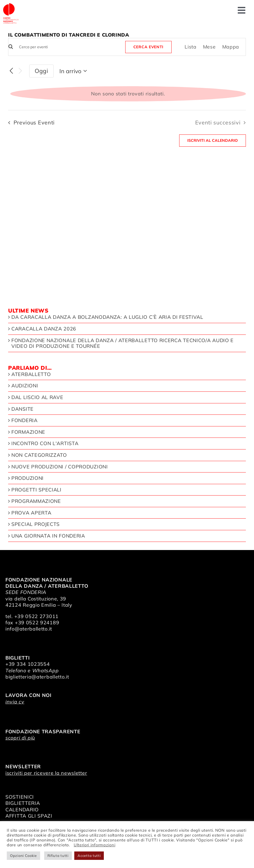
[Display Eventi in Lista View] (191, 47)
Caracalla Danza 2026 (44, 329)
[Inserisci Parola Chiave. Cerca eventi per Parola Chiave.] (66, 47)
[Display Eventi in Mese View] (209, 47)
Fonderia (25, 420)
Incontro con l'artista (45, 443)
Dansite (22, 409)
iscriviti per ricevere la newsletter (46, 773)
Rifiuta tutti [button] (58, 856)
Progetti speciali (36, 490)
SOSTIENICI (20, 797)
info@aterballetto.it (29, 629)
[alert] (128, 94)
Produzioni (28, 478)
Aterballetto (31, 374)
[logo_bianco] (11, 5)
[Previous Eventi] (11, 71)
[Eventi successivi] (20, 71)
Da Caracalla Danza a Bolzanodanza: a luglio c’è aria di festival (107, 317)
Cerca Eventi (148, 47)
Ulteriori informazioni (94, 845)
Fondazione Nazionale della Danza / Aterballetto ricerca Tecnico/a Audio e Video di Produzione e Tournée (123, 343)
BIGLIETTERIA (23, 803)
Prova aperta (31, 513)
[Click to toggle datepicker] (74, 71)
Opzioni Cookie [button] (23, 856)
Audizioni (25, 386)
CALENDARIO (22, 810)
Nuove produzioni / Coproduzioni (60, 467)
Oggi (41, 71)
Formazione (28, 432)
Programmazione (36, 501)
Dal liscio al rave (37, 397)
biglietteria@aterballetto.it (37, 677)
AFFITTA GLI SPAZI (29, 816)
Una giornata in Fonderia (48, 536)
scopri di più (20, 738)
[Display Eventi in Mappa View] (231, 47)
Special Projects (36, 524)
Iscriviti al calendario (213, 141)
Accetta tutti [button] (89, 856)
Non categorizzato (39, 455)
